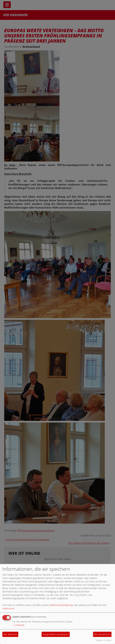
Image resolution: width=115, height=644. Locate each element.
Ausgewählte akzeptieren (56, 634)
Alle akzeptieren (102, 634)
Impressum (8, 608)
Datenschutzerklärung (61, 605)
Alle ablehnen (10, 634)
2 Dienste (18, 625)
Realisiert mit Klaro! (104, 640)
